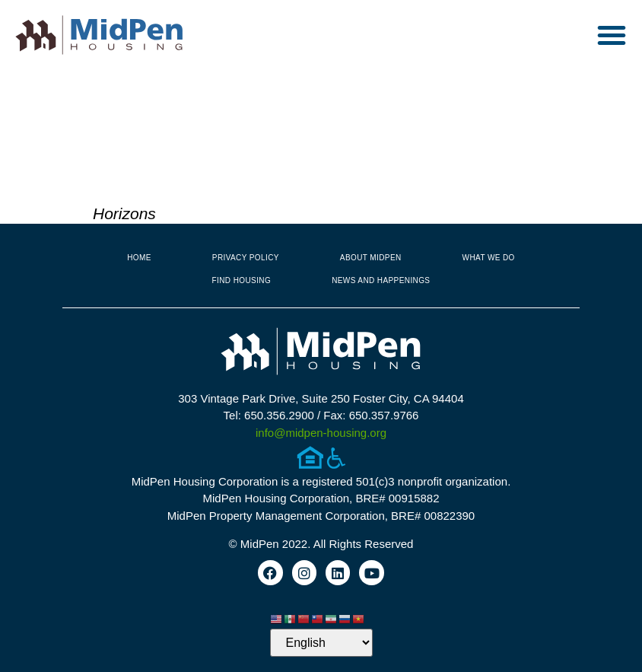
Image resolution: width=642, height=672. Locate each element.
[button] (612, 35)
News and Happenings (381, 280)
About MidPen (371, 258)
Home (139, 258)
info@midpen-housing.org (321, 433)
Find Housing (242, 280)
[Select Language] (321, 643)
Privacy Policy (246, 258)
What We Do (489, 258)
